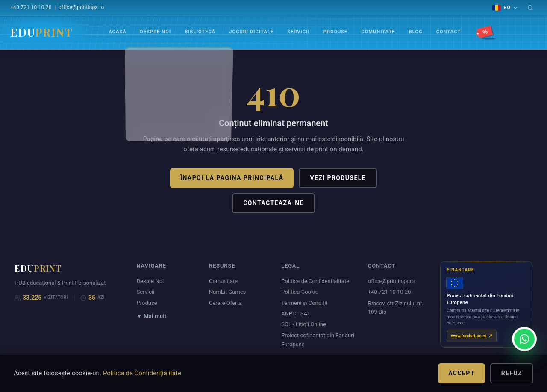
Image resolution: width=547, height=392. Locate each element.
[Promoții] (486, 32)
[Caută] (530, 8)
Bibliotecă (200, 32)
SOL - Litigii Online (304, 324)
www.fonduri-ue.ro (469, 336)
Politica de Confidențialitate (142, 373)
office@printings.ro (81, 7)
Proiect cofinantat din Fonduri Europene (318, 340)
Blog (416, 32)
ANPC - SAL (296, 314)
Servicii (298, 32)
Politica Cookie (300, 292)
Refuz (512, 373)
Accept (462, 373)
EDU (41, 32)
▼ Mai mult (152, 316)
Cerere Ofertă (225, 303)
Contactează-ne (273, 203)
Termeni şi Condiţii (304, 303)
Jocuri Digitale (251, 32)
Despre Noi (156, 32)
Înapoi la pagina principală (232, 178)
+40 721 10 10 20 (31, 7)
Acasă (117, 32)
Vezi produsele (338, 178)
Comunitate (378, 32)
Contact (448, 32)
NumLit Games (227, 292)
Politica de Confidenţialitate (315, 281)
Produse (336, 32)
